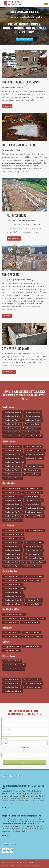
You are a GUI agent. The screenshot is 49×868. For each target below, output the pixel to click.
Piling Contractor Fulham (32, 580)
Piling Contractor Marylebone (13, 584)
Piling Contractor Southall (33, 436)
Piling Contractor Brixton (31, 474)
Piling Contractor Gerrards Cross (14, 618)
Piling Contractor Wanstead (32, 566)
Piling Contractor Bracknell (33, 636)
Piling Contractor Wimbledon (33, 466)
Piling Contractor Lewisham (33, 554)
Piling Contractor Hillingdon (33, 420)
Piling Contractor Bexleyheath (34, 454)
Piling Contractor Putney (34, 600)
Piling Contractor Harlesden (13, 520)
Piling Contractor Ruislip (33, 412)
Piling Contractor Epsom (12, 647)
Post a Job (25, 39)
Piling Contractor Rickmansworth (14, 665)
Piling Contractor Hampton (12, 446)
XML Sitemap (27, 865)
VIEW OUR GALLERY (14, 238)
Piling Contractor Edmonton (35, 508)
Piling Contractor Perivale (12, 420)
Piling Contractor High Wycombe (14, 614)
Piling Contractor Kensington (13, 592)
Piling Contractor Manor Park (13, 542)
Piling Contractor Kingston (33, 446)
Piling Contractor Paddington (13, 576)
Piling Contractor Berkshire (12, 636)
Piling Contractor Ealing (32, 424)
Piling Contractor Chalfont (36, 618)
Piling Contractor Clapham (12, 546)
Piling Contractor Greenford (13, 412)
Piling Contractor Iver (11, 622)
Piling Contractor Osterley (12, 416)
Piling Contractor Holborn (32, 604)
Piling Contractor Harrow (12, 492)
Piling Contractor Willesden (35, 516)
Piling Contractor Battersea (13, 478)
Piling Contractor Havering (12, 554)
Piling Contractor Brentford (31, 428)
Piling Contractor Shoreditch (33, 558)
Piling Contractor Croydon (32, 470)
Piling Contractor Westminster (14, 596)
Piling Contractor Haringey (32, 504)
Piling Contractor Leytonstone (13, 530)
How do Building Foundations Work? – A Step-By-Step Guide (23, 787)
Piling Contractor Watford (12, 661)
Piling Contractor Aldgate (36, 562)
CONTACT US (7, 106)
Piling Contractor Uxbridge (12, 424)
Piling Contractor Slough (12, 632)
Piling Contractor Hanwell (12, 432)
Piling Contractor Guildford (32, 647)
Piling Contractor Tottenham (34, 512)
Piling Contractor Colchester (13, 691)
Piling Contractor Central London (14, 588)
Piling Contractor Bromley (12, 458)
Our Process (6, 865)
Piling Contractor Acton (31, 432)
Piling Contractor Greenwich (13, 550)
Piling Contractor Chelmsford (32, 683)
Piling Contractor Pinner (12, 496)
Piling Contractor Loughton (33, 546)
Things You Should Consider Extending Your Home (21, 816)
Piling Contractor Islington (12, 604)
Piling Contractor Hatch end (32, 492)
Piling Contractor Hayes (11, 428)
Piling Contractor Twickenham (35, 450)
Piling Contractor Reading (31, 632)
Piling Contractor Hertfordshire (14, 669)
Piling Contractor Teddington (13, 450)
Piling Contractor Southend (32, 679)
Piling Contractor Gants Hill (35, 530)
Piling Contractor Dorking (12, 679)
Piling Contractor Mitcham (12, 466)
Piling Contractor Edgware (33, 488)
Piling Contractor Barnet (31, 496)
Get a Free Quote (9, 372)
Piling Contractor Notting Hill (13, 600)
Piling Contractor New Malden (33, 458)
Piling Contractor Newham (34, 550)
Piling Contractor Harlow (12, 683)
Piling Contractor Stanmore (13, 488)
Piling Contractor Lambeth (12, 558)
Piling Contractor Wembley (33, 416)
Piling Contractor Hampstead (13, 508)
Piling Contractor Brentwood (32, 687)
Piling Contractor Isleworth (13, 436)
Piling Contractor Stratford (34, 542)
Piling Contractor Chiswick (34, 576)
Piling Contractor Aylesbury (30, 622)
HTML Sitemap (36, 865)
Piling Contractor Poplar (12, 566)
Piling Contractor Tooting (12, 470)
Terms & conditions (16, 865)
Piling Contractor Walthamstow (14, 538)
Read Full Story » (6, 807)
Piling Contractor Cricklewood (13, 516)
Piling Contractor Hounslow (13, 454)
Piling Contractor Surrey (12, 651)
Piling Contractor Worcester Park (14, 462)
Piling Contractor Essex (11, 687)
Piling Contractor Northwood (13, 500)
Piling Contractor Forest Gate (13, 534)
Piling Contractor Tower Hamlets (14, 562)
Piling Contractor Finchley (34, 500)
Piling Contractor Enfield (12, 504)
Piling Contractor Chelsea (12, 580)
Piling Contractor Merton (12, 474)
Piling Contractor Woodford (12, 512)
